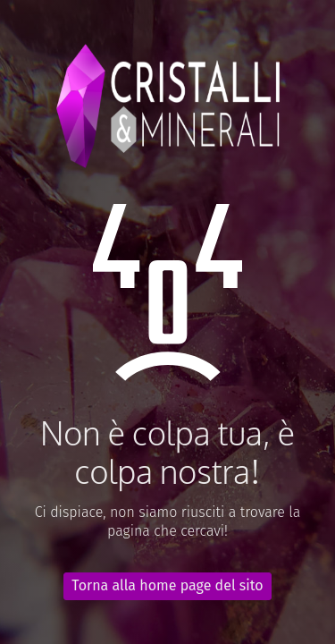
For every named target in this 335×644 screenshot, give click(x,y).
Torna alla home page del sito (167, 585)
